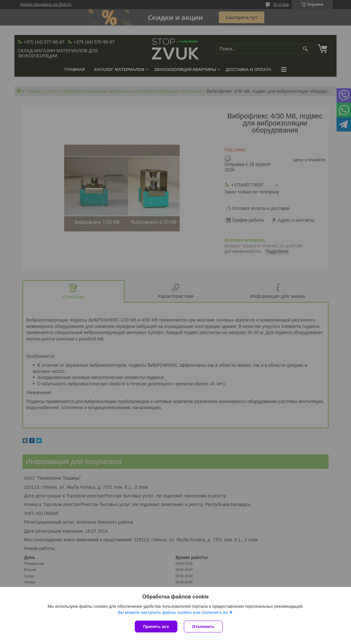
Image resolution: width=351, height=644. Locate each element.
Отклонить (203, 627)
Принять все (156, 627)
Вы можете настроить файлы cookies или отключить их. (173, 612)
